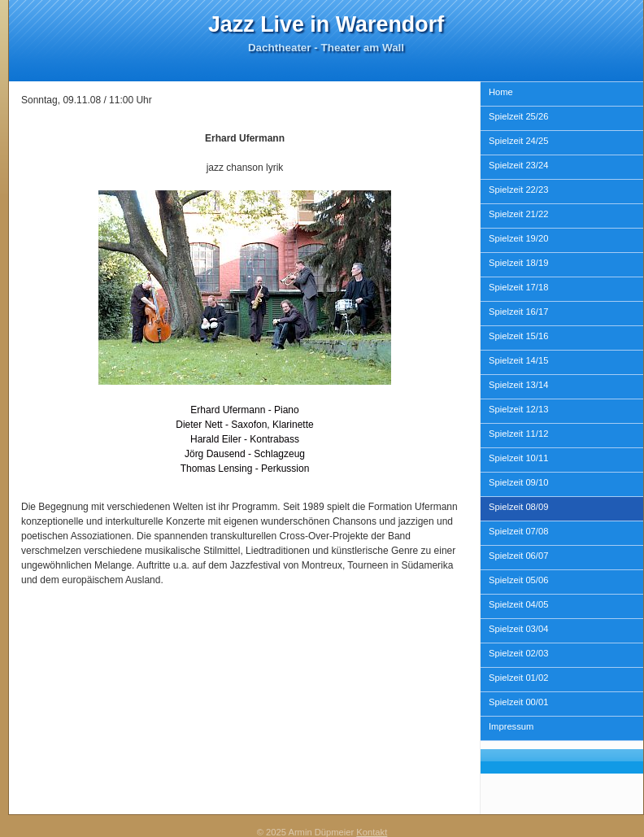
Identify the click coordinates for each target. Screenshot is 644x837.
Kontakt (372, 832)
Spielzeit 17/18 (518, 287)
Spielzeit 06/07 (518, 556)
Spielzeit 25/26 (518, 116)
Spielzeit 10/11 (518, 458)
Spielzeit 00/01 (518, 702)
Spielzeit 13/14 (518, 385)
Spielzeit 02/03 (518, 653)
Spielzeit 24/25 (518, 141)
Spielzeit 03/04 (518, 629)
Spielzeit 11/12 (518, 434)
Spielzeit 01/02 (518, 678)
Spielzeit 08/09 (518, 507)
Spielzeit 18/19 (518, 263)
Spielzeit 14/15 (518, 360)
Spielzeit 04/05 (518, 604)
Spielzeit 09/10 (518, 482)
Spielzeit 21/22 (518, 214)
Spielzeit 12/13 (518, 409)
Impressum (511, 726)
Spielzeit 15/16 (518, 336)
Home (501, 92)
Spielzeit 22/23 (518, 190)
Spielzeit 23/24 (518, 165)
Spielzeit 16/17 (518, 312)
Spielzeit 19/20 (518, 238)
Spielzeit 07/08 (518, 531)
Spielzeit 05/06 (518, 580)
